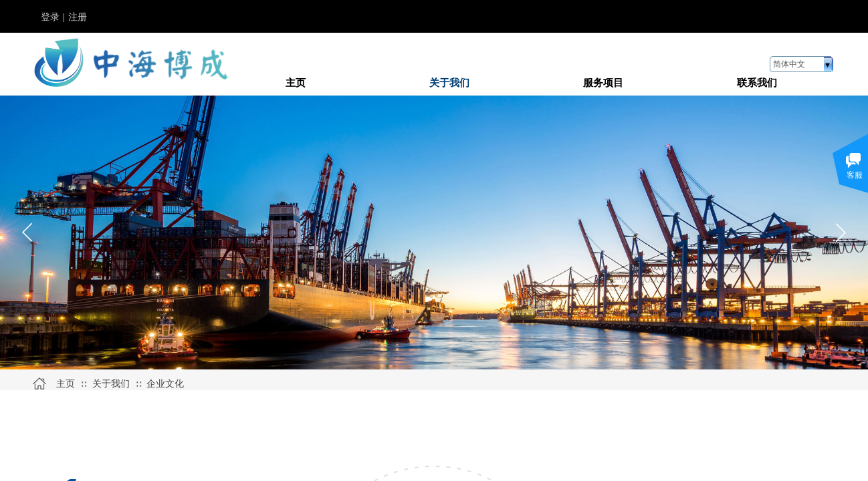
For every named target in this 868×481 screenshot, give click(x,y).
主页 (66, 384)
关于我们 (111, 384)
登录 (50, 17)
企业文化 (165, 384)
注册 (78, 17)
